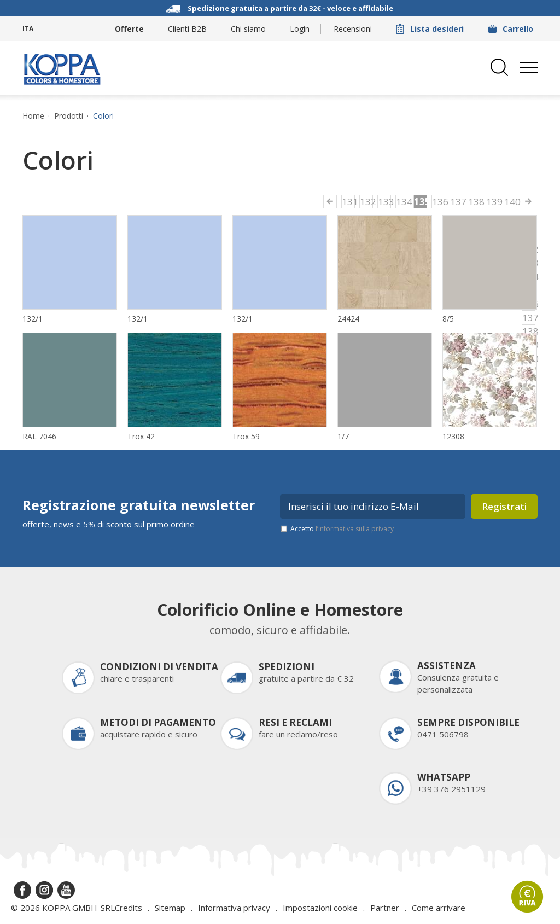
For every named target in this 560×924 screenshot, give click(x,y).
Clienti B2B (187, 29)
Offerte (129, 29)
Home (33, 116)
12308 (453, 436)
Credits (129, 908)
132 (366, 202)
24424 (348, 319)
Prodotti (69, 116)
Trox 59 (246, 436)
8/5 (448, 319)
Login (300, 29)
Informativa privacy (234, 908)
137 (457, 202)
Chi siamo (248, 29)
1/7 (343, 436)
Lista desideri (431, 29)
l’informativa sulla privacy (355, 529)
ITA (28, 29)
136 (439, 202)
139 (493, 202)
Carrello (512, 29)
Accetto (342, 529)
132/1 (33, 319)
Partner (385, 908)
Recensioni (353, 29)
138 (475, 202)
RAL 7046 (39, 436)
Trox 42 (141, 436)
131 (348, 202)
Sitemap (170, 908)
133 (384, 202)
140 (511, 202)
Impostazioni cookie (320, 908)
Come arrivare (439, 908)
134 (402, 202)
